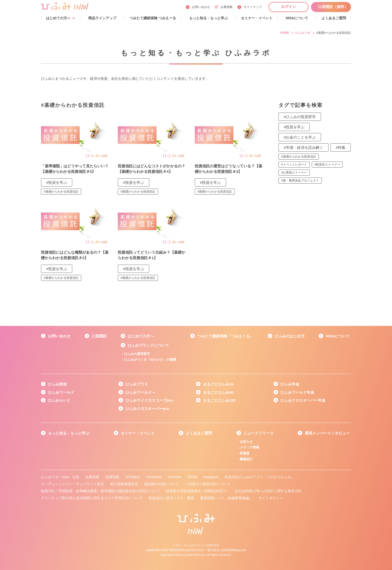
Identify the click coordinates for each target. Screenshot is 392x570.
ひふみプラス (137, 384)
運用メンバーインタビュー (327, 433)
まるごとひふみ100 (219, 400)
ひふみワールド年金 (297, 392)
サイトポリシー (271, 498)
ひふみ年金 (290, 384)
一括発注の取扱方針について (208, 484)
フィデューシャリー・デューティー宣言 (72, 484)
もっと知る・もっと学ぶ (69, 433)
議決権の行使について (161, 484)
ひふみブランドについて (148, 345)
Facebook (154, 477)
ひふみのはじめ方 (290, 336)
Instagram (211, 477)
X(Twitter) (133, 477)
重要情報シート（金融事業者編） (226, 498)
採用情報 (112, 477)
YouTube (174, 477)
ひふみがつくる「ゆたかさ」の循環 (150, 360)
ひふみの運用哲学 (137, 354)
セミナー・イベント (138, 433)
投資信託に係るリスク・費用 (171, 498)
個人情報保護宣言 (124, 484)
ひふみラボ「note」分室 (60, 477)
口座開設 (99, 336)
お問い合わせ (201, 7)
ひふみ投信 (57, 384)
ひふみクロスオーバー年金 (303, 400)
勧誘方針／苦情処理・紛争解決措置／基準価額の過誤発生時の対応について (100, 491)
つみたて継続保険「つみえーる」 (225, 336)
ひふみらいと (59, 400)
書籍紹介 (246, 459)
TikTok (192, 477)
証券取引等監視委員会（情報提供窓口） (197, 491)
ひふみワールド (61, 392)
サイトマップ (253, 7)
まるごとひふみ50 (218, 392)
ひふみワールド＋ (140, 392)
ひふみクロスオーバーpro (147, 409)
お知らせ (246, 442)
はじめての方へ (141, 336)
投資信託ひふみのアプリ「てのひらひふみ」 (260, 477)
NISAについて (338, 336)
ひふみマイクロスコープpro (149, 400)
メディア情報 (249, 447)
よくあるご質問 (199, 433)
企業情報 (224, 7)
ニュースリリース (258, 433)
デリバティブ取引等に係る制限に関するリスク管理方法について (92, 498)
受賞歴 (245, 453)
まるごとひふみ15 (218, 384)
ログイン (288, 7)
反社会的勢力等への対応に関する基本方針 (268, 491)
